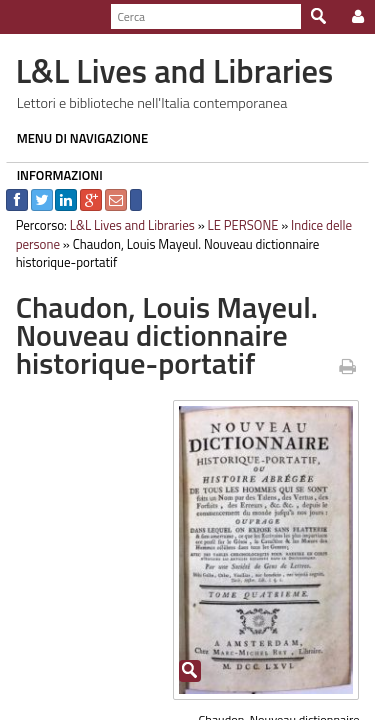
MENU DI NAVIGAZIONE (77, 138)
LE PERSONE (237, 225)
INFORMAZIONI (54, 175)
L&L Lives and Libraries (126, 225)
